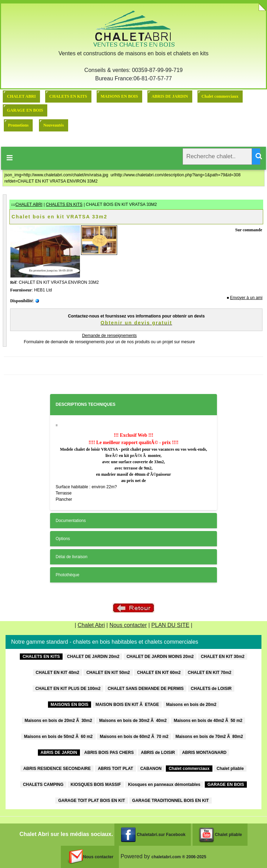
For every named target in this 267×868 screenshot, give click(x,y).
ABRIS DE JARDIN (170, 96)
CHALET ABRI (21, 96)
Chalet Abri (91, 625)
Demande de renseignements (109, 336)
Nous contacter (128, 625)
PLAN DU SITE (170, 625)
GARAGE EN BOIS (25, 110)
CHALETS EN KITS (68, 96)
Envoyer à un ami (246, 298)
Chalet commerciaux (220, 96)
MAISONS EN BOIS (119, 96)
